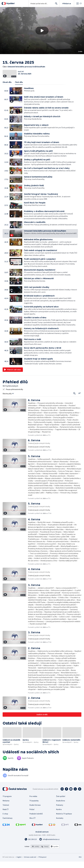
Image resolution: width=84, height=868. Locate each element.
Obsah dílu (7, 89)
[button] (42, 31)
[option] (35, 853)
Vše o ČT (33, 824)
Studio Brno (61, 807)
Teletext (6, 811)
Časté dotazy (7, 824)
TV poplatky (34, 807)
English (19, 863)
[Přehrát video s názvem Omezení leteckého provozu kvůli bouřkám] (42, 31)
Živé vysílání (61, 803)
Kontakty (60, 824)
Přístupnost (42, 863)
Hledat (56, 4)
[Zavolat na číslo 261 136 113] (31, 846)
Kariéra (59, 816)
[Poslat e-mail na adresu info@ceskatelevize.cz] (49, 846)
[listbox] (45, 853)
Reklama (6, 807)
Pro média (33, 803)
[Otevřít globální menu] (79, 3)
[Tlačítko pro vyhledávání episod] (74, 400)
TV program (7, 803)
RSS (80, 863)
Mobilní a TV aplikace (64, 820)
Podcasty (60, 811)
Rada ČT (6, 816)
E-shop (5, 820)
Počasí (32, 816)
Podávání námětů (36, 820)
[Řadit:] (80, 400)
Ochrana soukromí (30, 863)
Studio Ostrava (35, 811)
